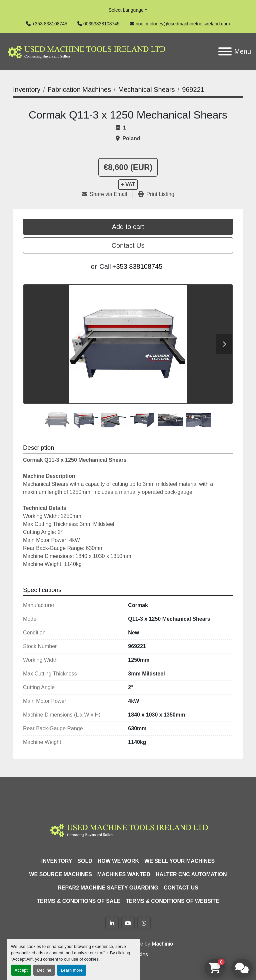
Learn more (71, 970)
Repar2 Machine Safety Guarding (108, 888)
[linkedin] (112, 923)
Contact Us (128, 245)
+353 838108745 (50, 24)
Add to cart (128, 227)
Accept (21, 970)
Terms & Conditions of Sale (78, 901)
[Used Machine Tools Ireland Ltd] (128, 829)
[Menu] (225, 51)
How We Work (118, 861)
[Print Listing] (156, 194)
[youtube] (128, 923)
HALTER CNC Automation (191, 874)
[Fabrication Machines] (79, 89)
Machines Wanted (124, 874)
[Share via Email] (107, 194)
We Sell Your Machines (179, 861)
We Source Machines (60, 874)
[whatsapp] (144, 923)
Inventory (57, 861)
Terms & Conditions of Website (172, 901)
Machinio (162, 944)
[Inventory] (27, 89)
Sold (85, 861)
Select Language (126, 10)
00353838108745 (101, 24)
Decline (44, 970)
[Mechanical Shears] (146, 89)
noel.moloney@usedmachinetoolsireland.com (183, 24)
